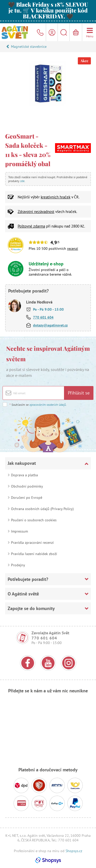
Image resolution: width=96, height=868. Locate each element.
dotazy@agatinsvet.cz (50, 325)
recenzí (73, 249)
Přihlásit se (79, 393)
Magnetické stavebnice (29, 47)
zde (22, 181)
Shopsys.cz (74, 851)
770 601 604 (43, 317)
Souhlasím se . (38, 405)
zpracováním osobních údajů (48, 405)
